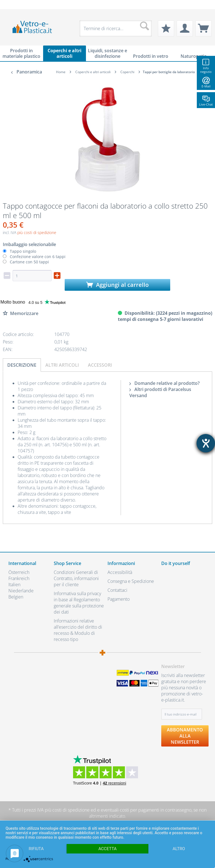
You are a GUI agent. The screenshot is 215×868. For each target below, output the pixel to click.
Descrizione (22, 365)
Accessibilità (120, 572)
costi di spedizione (71, 810)
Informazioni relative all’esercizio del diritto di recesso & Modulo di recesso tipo (78, 630)
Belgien (16, 597)
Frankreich (19, 578)
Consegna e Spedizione (131, 581)
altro (179, 849)
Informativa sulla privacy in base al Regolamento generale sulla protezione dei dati (79, 603)
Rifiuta (36, 849)
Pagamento (119, 599)
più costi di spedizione (37, 232)
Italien (14, 585)
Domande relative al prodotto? (164, 383)
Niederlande (21, 591)
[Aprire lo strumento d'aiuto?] (206, 443)
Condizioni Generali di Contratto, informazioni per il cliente (76, 578)
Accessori (100, 365)
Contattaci (117, 590)
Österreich (19, 572)
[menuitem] (11, 5)
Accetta (107, 849)
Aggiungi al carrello (117, 285)
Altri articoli (62, 365)
